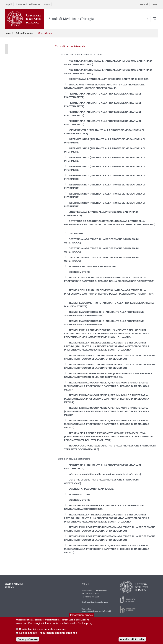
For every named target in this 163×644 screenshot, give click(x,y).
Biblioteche (35, 4)
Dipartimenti (21, 4)
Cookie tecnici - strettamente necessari (42, 631)
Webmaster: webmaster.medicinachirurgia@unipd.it (96, 610)
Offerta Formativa (25, 33)
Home (8, 33)
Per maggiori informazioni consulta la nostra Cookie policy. (61, 625)
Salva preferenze (28, 641)
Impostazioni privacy (81, 617)
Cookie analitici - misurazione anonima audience (48, 634)
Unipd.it (9, 4)
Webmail (144, 4)
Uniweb (155, 4)
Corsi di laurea (45, 33)
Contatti (46, 4)
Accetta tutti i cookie (132, 641)
